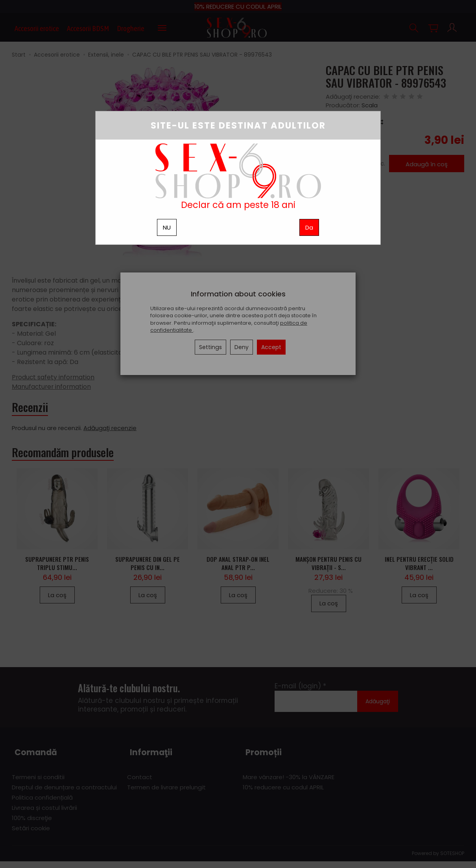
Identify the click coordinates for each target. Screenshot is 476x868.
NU (167, 227)
